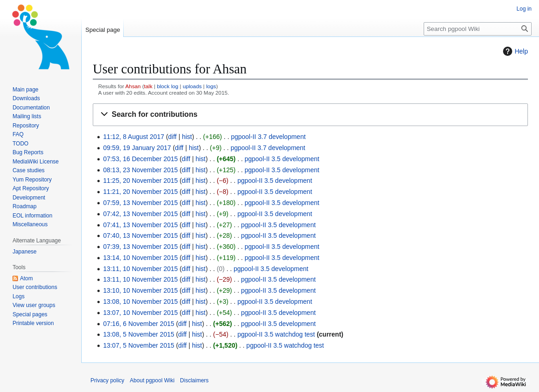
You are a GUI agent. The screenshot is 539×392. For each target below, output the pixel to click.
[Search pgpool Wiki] (478, 29)
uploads (192, 86)
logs (211, 86)
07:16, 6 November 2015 (138, 324)
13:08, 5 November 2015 (138, 334)
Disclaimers (194, 380)
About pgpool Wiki (152, 380)
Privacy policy (107, 380)
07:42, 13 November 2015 (140, 214)
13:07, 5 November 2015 (138, 345)
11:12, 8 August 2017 (133, 137)
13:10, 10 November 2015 (140, 290)
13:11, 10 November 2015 (140, 269)
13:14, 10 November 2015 (140, 258)
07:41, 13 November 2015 (140, 225)
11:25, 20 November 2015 (140, 181)
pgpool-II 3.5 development (282, 159)
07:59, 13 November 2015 (140, 203)
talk (148, 86)
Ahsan (133, 86)
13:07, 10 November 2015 (140, 313)
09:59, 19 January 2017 (137, 148)
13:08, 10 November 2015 (140, 302)
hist (187, 137)
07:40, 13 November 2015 (140, 235)
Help (514, 51)
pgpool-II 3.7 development (268, 137)
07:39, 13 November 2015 (140, 247)
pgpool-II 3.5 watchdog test (276, 334)
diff (172, 137)
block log (168, 86)
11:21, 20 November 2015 (140, 192)
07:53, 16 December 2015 (140, 159)
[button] (310, 115)
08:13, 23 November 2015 (140, 170)
